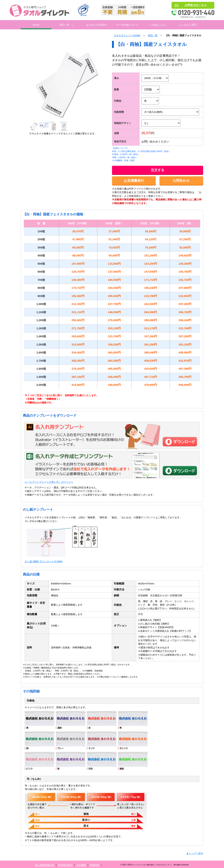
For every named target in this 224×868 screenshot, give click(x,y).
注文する (158, 170)
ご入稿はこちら (157, 25)
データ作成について (127, 25)
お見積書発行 (134, 181)
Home (36, 25)
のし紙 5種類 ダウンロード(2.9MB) (44, 561)
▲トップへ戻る (195, 853)
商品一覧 (64, 25)
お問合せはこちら (196, 5)
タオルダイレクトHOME (127, 35)
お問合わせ (181, 181)
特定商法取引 (65, 865)
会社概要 (81, 865)
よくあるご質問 (188, 25)
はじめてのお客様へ (97, 25)
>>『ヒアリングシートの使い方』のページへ (49, 482)
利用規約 (95, 865)
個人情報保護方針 (45, 865)
